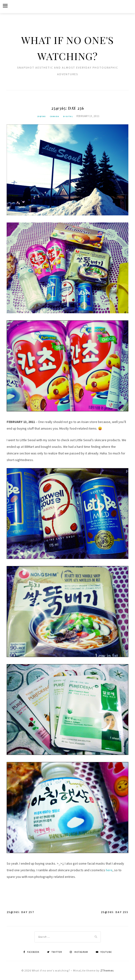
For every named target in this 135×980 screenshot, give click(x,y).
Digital (68, 116)
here (109, 870)
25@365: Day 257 (20, 912)
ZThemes (107, 970)
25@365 (42, 116)
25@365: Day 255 (115, 912)
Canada (55, 116)
